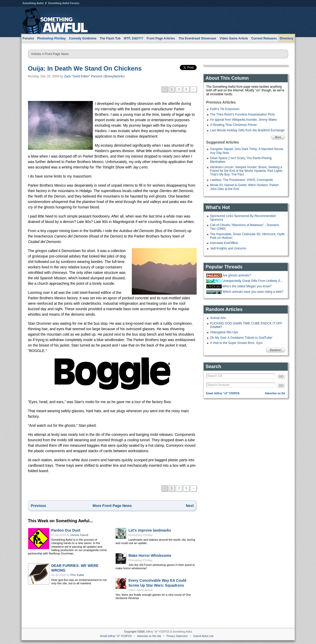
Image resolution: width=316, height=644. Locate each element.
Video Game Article (141, 590)
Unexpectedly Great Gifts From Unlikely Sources (253, 281)
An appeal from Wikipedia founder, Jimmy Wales (244, 120)
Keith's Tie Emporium (225, 109)
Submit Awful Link (203, 636)
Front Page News (57, 54)
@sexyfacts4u (114, 76)
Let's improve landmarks (150, 530)
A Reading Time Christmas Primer (234, 125)
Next (190, 506)
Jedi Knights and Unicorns (228, 248)
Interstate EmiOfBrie (224, 243)
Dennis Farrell (79, 535)
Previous (39, 506)
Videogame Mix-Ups (224, 332)
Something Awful (33, 3)
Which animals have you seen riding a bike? (253, 292)
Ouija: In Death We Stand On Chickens (85, 68)
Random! (275, 350)
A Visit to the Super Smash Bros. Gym (236, 343)
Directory (287, 38)
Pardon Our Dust (66, 530)
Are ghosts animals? (237, 275)
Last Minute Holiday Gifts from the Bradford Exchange (247, 130)
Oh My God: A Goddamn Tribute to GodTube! (241, 338)
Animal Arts (218, 318)
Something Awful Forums (64, 3)
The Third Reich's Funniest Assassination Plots (243, 114)
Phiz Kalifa (77, 575)
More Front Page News (112, 506)
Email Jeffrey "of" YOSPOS (223, 393)
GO (281, 376)
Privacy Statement (177, 636)
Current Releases (264, 38)
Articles (36, 54)
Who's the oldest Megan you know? (247, 286)
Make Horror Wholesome (150, 555)
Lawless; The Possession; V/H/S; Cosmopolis (242, 180)
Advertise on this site (149, 636)
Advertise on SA (275, 393)
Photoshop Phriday (140, 535)
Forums (28, 38)
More (278, 137)
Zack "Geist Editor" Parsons (83, 76)
